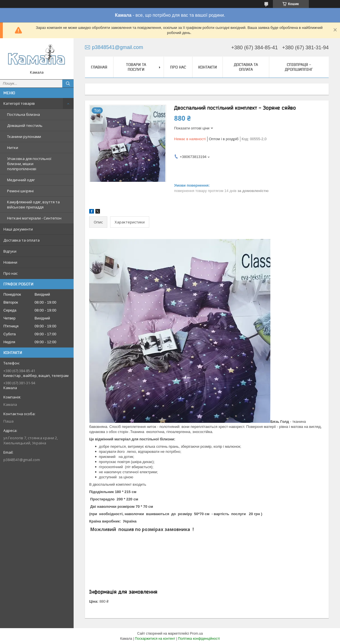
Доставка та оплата (22, 240)
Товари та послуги (136, 67)
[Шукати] (68, 84)
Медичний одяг (21, 180)
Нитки (13, 148)
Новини (10, 262)
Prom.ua (196, 634)
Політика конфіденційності (199, 639)
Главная (99, 67)
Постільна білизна (23, 114)
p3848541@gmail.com (22, 460)
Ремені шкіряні (20, 191)
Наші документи (18, 229)
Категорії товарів (19, 103)
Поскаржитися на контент (155, 639)
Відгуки (10, 251)
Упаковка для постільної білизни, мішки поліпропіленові (29, 164)
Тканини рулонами (24, 137)
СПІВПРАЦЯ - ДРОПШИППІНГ (299, 67)
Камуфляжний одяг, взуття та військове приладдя (33, 204)
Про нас (10, 273)
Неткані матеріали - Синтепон (34, 218)
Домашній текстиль (25, 125)
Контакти (208, 67)
